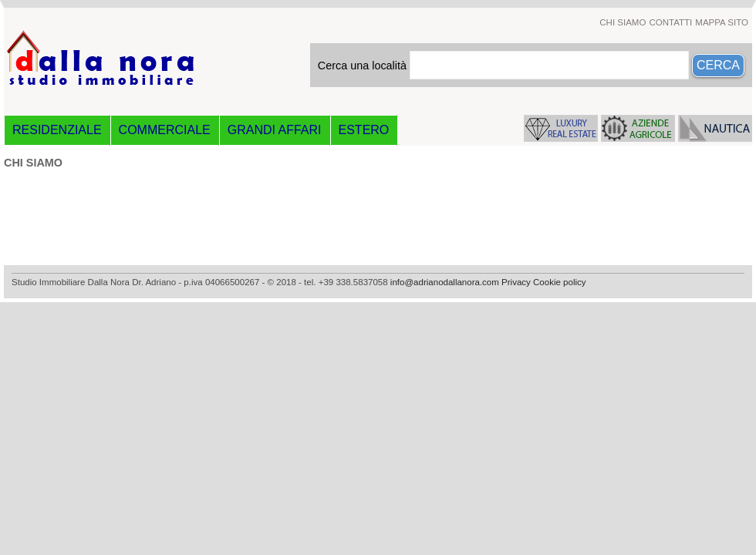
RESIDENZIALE (57, 130)
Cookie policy (560, 282)
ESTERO (364, 130)
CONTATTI (670, 22)
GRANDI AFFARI (275, 130)
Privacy (516, 282)
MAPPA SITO (722, 22)
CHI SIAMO (623, 22)
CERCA (718, 65)
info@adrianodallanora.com (445, 282)
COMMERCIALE (165, 130)
